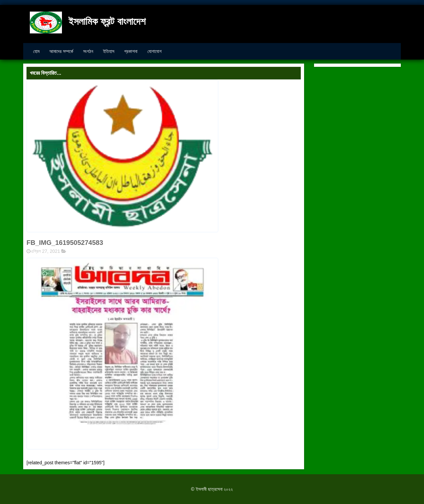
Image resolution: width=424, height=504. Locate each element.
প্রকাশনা (131, 51)
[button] (122, 354)
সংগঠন (88, 51)
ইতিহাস (109, 51)
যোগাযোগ (155, 51)
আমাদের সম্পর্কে (61, 51)
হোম (36, 51)
